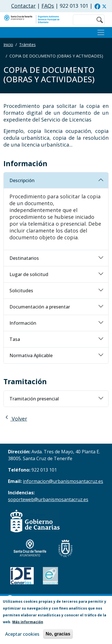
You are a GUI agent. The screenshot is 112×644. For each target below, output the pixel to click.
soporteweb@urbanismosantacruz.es (48, 499)
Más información (28, 622)
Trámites (27, 45)
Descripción (22, 180)
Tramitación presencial (34, 399)
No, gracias (58, 634)
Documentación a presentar (40, 307)
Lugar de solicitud (29, 274)
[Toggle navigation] (101, 32)
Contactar (23, 6)
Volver (15, 419)
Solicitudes (21, 291)
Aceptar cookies (22, 634)
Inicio (8, 45)
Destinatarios (24, 258)
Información (23, 323)
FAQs (48, 6)
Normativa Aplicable (31, 355)
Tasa (15, 339)
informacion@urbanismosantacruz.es (63, 481)
